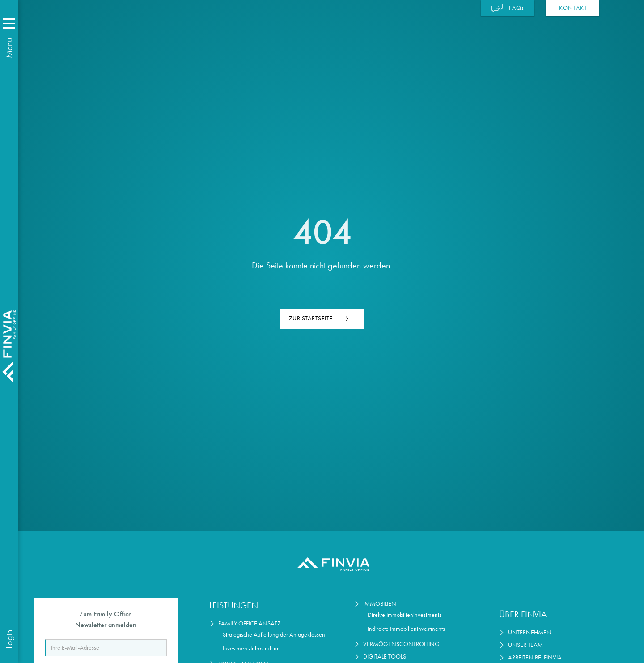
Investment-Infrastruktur (251, 648)
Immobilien (380, 604)
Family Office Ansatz (250, 623)
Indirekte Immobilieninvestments (406, 629)
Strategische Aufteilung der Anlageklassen (274, 635)
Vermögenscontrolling (401, 644)
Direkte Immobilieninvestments (405, 615)
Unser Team (525, 645)
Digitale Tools (385, 657)
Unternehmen (530, 632)
